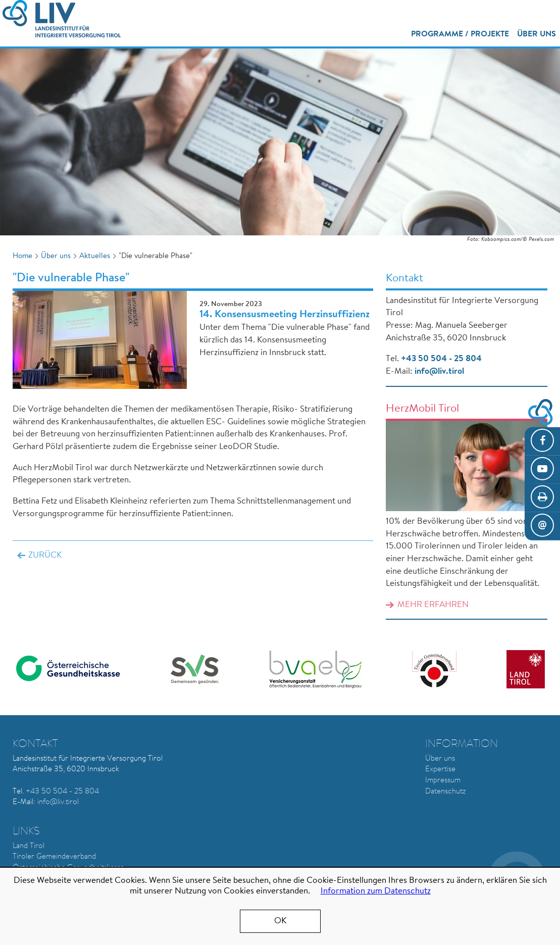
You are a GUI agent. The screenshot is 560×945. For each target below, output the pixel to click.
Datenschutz (445, 792)
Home (22, 256)
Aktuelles (95, 256)
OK (280, 921)
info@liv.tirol (439, 371)
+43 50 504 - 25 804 (441, 359)
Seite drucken (542, 498)
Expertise (440, 769)
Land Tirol (29, 846)
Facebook (542, 441)
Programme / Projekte (460, 34)
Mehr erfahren (433, 605)
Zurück (45, 555)
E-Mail (542, 526)
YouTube (542, 469)
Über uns (537, 34)
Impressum (443, 781)
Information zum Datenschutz (376, 891)
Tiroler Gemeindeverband (54, 857)
